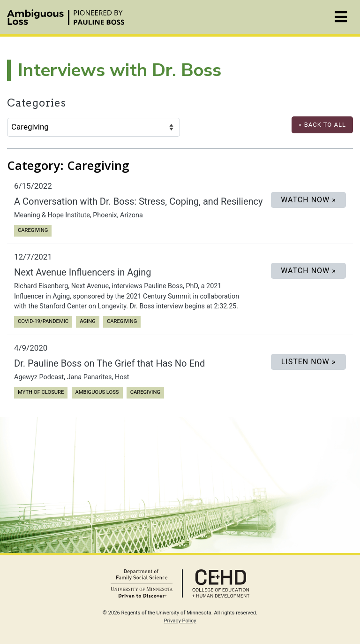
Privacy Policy (180, 621)
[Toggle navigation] (341, 17)
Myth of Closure (41, 392)
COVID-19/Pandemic (43, 321)
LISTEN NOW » (309, 362)
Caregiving (33, 230)
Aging (89, 321)
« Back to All (322, 125)
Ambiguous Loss (97, 392)
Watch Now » (308, 200)
